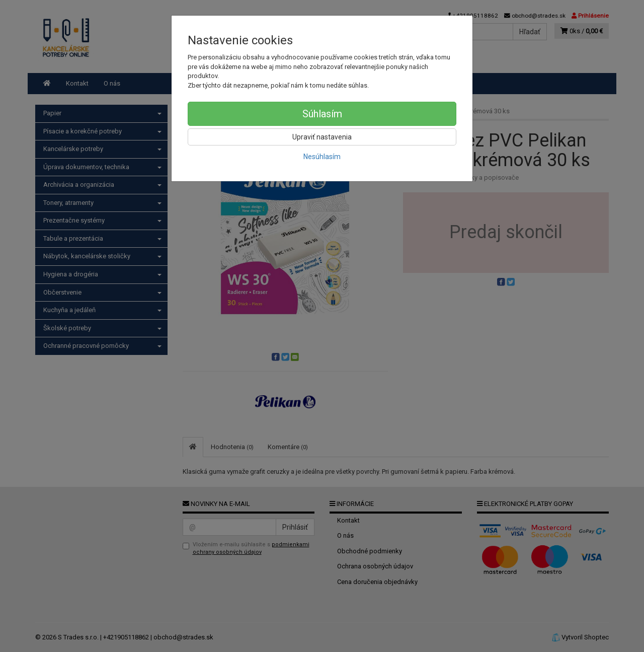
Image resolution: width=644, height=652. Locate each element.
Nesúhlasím (322, 157)
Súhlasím (322, 114)
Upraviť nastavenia (322, 137)
